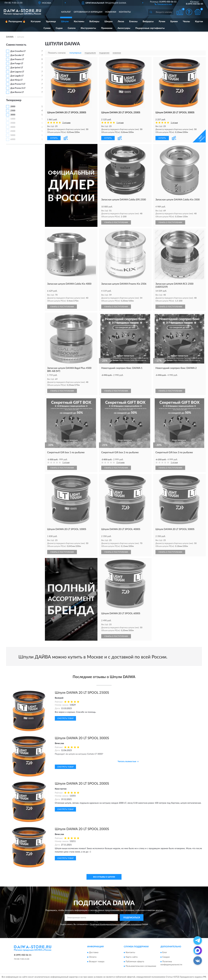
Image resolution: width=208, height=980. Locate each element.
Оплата (93, 957)
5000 (13, 135)
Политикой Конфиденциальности (104, 924)
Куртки (199, 22)
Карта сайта (132, 957)
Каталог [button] (66, 12)
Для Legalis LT (17, 76)
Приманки (107, 28)
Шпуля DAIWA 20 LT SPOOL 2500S (82, 693)
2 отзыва (66, 123)
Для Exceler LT (17, 55)
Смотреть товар (65, 718)
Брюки (174, 22)
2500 (13, 111)
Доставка (94, 952)
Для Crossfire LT (18, 51)
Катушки (36, 22)
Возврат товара (97, 962)
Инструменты (88, 28)
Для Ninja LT (16, 80)
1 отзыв (120, 123)
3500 (13, 123)
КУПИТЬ (54, 138)
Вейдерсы (148, 22)
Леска (121, 22)
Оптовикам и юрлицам (88, 12)
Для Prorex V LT (18, 84)
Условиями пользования (131, 924)
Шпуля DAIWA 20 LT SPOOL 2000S (82, 784)
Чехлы (186, 22)
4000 (13, 127)
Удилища (51, 22)
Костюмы (79, 22)
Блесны (133, 22)
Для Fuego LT (17, 64)
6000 (13, 139)
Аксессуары (124, 28)
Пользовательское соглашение (141, 966)
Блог (165, 952)
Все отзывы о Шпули (104, 877)
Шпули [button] (65, 22)
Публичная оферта (135, 962)
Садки (59, 28)
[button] (163, 4)
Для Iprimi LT (17, 68)
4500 (13, 131)
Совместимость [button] (16, 45)
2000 (13, 107)
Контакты (125, 12)
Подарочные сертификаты (150, 28)
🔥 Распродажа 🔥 (15, 22)
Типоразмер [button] (14, 100)
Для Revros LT (17, 92)
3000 (13, 115)
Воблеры (94, 22)
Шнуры (108, 22)
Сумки (47, 28)
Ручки (162, 22)
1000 (13, 119)
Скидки (166, 957)
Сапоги (72, 28)
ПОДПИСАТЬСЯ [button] (132, 918)
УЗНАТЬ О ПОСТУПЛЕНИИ (116, 222)
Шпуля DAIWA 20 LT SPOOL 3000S (82, 738)
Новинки (111, 12)
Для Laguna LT (17, 72)
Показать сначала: (57, 53)
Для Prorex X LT (18, 88)
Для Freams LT (17, 59)
